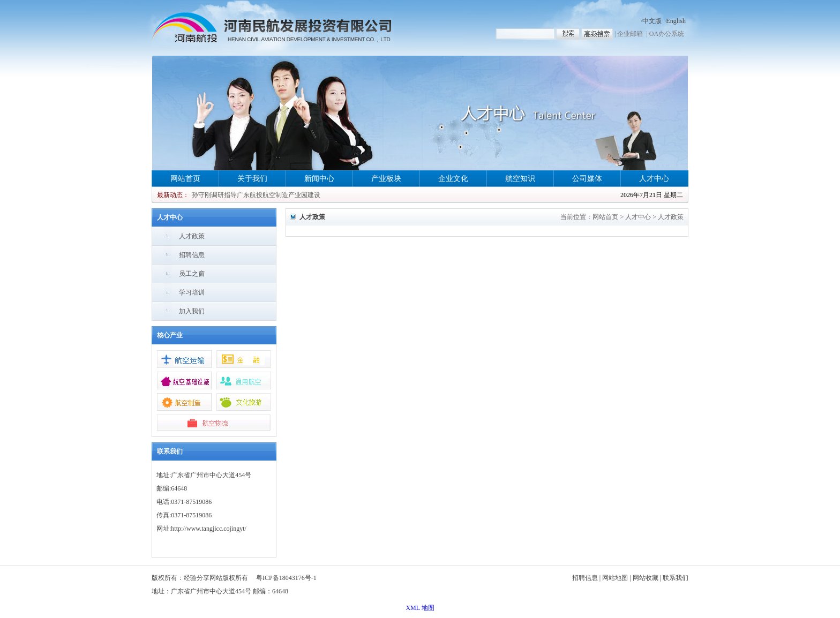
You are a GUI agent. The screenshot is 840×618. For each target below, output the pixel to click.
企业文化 (453, 179)
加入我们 (192, 311)
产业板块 (386, 179)
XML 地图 (420, 608)
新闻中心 (319, 179)
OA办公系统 (667, 34)
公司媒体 (587, 179)
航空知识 (520, 179)
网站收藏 (646, 578)
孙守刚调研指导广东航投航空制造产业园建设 (256, 195)
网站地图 (615, 578)
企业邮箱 (630, 34)
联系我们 (676, 578)
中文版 (652, 21)
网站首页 (185, 179)
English (676, 21)
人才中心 (654, 179)
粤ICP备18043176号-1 (286, 578)
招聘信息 (192, 255)
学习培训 (192, 292)
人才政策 (192, 236)
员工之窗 (192, 274)
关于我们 (252, 179)
